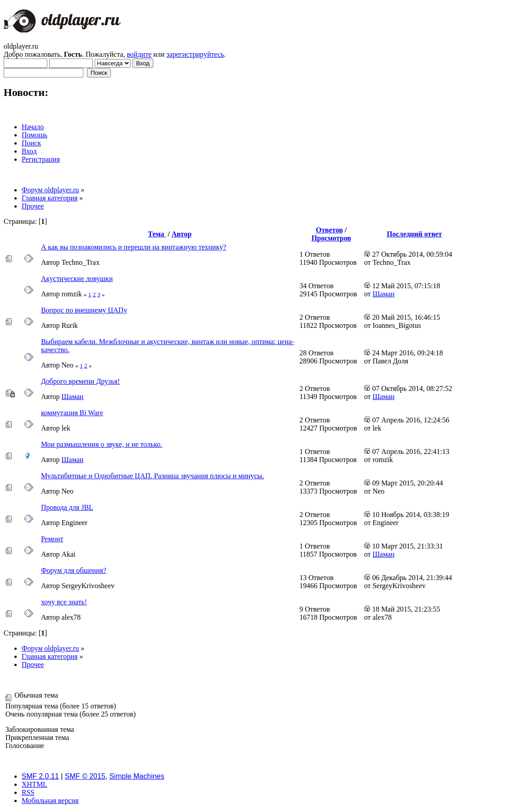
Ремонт (52, 539)
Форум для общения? (74, 570)
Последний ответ (414, 234)
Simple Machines (137, 776)
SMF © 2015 (85, 776)
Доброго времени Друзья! (80, 381)
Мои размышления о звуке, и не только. (102, 444)
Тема (157, 234)
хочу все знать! (64, 602)
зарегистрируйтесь (195, 54)
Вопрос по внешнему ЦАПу (84, 310)
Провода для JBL (67, 507)
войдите (139, 54)
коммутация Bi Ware (72, 413)
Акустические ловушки (77, 279)
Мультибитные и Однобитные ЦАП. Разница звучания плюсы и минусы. (153, 476)
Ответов (329, 230)
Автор (182, 234)
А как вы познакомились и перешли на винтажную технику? (134, 247)
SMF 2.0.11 (40, 776)
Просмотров (331, 238)
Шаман (384, 294)
